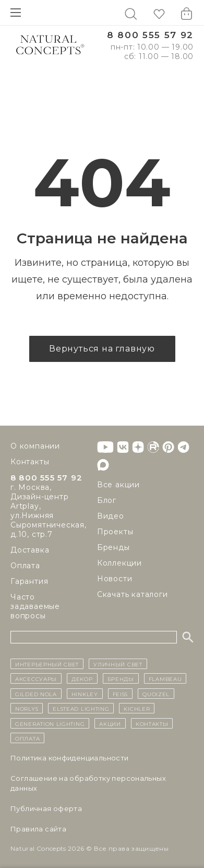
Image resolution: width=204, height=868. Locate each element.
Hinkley (85, 694)
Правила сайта (38, 829)
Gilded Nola (36, 694)
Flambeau (165, 678)
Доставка (30, 550)
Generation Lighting (50, 723)
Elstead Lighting (81, 708)
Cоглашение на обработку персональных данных (88, 783)
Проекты (115, 532)
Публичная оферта (46, 808)
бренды (121, 678)
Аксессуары (36, 678)
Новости (115, 579)
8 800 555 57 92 (150, 35)
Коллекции (119, 563)
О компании (35, 446)
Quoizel (156, 694)
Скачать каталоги (133, 594)
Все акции (118, 485)
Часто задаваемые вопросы (35, 606)
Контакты (30, 462)
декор (82, 678)
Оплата (25, 566)
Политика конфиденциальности (70, 758)
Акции (110, 723)
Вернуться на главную (102, 349)
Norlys (27, 708)
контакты (152, 723)
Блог (107, 500)
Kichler (137, 708)
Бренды (113, 547)
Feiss (121, 694)
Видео (111, 516)
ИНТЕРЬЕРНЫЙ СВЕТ (47, 664)
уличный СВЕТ (118, 664)
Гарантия (29, 581)
